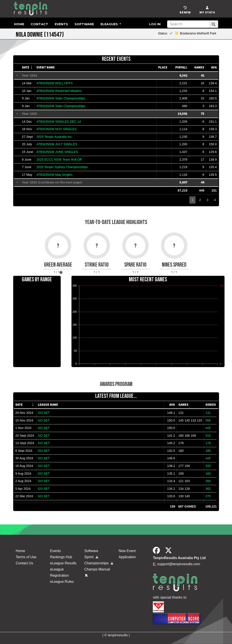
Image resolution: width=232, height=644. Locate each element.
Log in (155, 24)
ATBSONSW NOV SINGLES (57, 129)
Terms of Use (26, 557)
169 (208, 474)
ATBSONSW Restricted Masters (59, 91)
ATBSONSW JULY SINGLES (57, 144)
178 (208, 443)
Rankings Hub (61, 557)
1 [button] (192, 200)
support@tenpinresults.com (179, 564)
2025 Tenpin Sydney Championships (62, 167)
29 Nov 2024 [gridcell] (24, 413)
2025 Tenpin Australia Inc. (55, 137)
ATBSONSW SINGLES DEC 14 (59, 122)
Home (19, 24)
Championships (99, 563)
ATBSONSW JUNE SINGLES (57, 152)
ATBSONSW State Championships (61, 98)
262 (208, 489)
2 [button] (200, 200)
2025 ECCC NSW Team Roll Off (59, 160)
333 (208, 466)
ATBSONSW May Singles (55, 175)
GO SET (44, 413)
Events (61, 24)
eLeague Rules (62, 582)
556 (208, 420)
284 (208, 481)
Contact (39, 24)
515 (208, 436)
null (208, 428)
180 (208, 451)
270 (208, 496)
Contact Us (25, 563)
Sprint (91, 557)
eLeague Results (63, 563)
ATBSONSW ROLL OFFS (55, 83)
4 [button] (215, 200)
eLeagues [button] (110, 24)
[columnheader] (28, 68)
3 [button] (207, 200)
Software (84, 24)
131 (208, 413)
